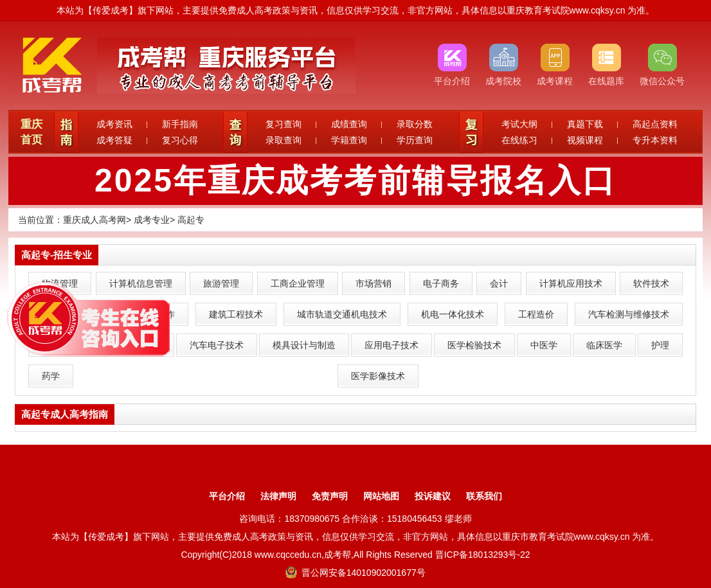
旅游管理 (221, 283)
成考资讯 (114, 124)
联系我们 (484, 496)
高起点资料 (655, 124)
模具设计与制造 (304, 345)
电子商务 (441, 283)
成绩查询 (349, 124)
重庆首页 (32, 132)
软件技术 (651, 283)
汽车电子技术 (217, 345)
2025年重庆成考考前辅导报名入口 (355, 181)
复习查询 (283, 124)
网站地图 (381, 496)
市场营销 (373, 283)
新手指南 (180, 124)
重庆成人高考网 (94, 220)
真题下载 (585, 124)
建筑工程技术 (236, 314)
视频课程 (585, 140)
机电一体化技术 (453, 314)
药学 (51, 376)
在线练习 (519, 140)
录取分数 (415, 124)
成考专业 (152, 220)
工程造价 (536, 314)
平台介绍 (227, 496)
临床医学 (604, 345)
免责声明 (330, 496)
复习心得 (180, 140)
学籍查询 (349, 140)
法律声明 (278, 496)
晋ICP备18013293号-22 (483, 555)
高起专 (191, 220)
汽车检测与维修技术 (629, 314)
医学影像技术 (378, 376)
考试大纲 (519, 124)
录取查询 (283, 140)
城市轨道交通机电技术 (342, 314)
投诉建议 (433, 496)
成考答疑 (114, 140)
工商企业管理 (298, 283)
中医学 (544, 345)
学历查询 (415, 140)
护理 (660, 345)
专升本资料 (655, 140)
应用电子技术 (392, 345)
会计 (499, 283)
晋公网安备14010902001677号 (355, 573)
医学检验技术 (474, 345)
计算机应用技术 (571, 283)
